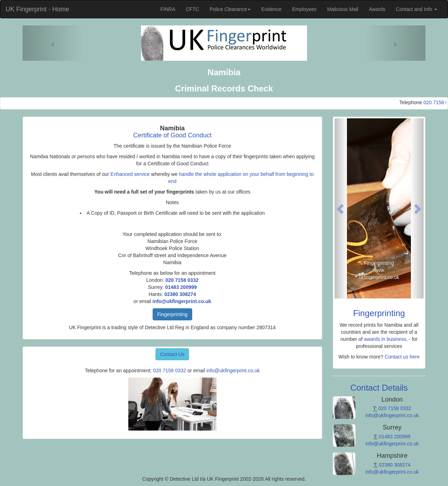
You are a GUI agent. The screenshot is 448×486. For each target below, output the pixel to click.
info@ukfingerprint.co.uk (182, 301)
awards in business (385, 339)
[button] (341, 208)
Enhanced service (130, 174)
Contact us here (402, 357)
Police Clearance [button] (230, 9)
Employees (304, 9)
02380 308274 (180, 294)
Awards (377, 9)
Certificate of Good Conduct (172, 135)
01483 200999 (181, 287)
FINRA (168, 9)
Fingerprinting (172, 314)
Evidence (271, 9)
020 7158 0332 (182, 280)
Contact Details (379, 388)
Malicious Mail (343, 9)
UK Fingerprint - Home (37, 9)
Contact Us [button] (172, 354)
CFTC (192, 9)
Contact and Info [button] (416, 9)
